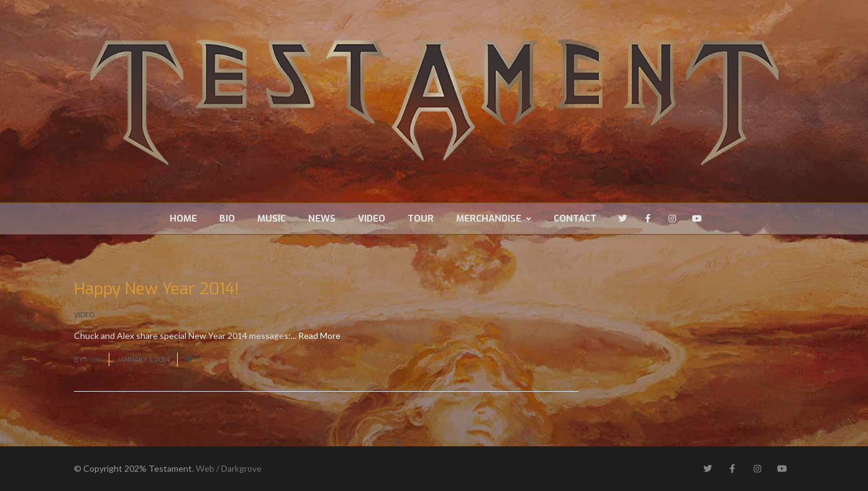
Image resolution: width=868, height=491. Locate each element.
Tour (421, 218)
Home (183, 218)
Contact (575, 218)
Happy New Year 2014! (157, 289)
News (322, 218)
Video (372, 218)
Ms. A (93, 359)
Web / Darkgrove (229, 468)
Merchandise (494, 218)
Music (272, 218)
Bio (227, 218)
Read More (319, 336)
